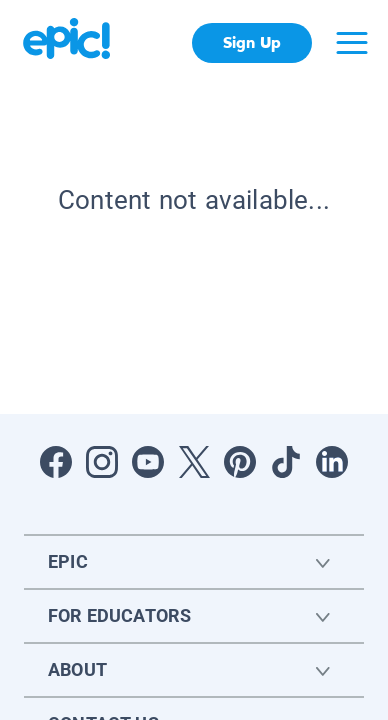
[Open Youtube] (148, 462)
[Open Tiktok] (286, 462)
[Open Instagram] (102, 462)
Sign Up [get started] (251, 42)
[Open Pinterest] (240, 462)
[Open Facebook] (56, 462)
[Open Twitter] (194, 462)
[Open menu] (352, 43)
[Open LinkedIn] (332, 462)
